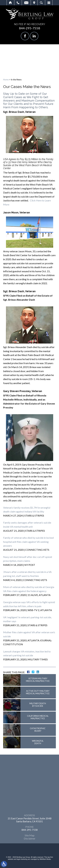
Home (10, 3)
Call (18, 3)
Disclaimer (30, 838)
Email (26, 3)
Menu (49, 3)
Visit (34, 3)
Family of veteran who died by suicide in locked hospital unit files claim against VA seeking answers (28, 542)
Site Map (30, 835)
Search (41, 3)
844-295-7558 (30, 28)
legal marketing (22, 859)
